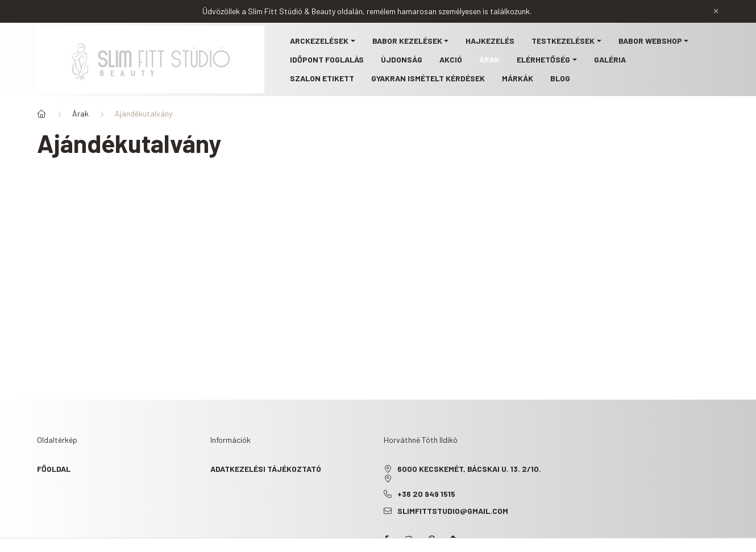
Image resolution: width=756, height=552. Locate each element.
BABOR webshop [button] (650, 41)
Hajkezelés (490, 41)
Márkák (518, 78)
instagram (409, 539)
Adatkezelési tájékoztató (266, 469)
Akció (451, 59)
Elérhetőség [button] (543, 59)
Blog (560, 78)
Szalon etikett (322, 78)
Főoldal (54, 469)
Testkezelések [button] (563, 41)
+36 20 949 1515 (426, 494)
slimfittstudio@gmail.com (453, 511)
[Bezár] (716, 11)
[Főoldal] (41, 114)
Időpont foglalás (327, 59)
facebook (386, 539)
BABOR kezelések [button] (407, 41)
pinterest (431, 539)
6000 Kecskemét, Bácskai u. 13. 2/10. (469, 469)
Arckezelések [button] (319, 41)
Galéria (610, 59)
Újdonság (402, 59)
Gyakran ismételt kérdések (428, 78)
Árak (489, 59)
